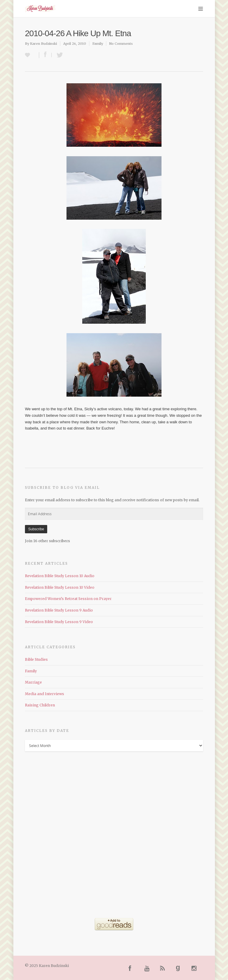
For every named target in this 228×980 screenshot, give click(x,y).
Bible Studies (36, 659)
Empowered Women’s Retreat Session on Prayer (68, 599)
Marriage (33, 682)
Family (98, 44)
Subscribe (36, 529)
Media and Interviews (45, 694)
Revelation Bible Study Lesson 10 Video (60, 587)
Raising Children (40, 705)
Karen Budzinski (43, 44)
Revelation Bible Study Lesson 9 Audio (59, 610)
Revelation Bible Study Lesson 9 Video (59, 622)
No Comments (121, 44)
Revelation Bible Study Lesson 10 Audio (60, 576)
